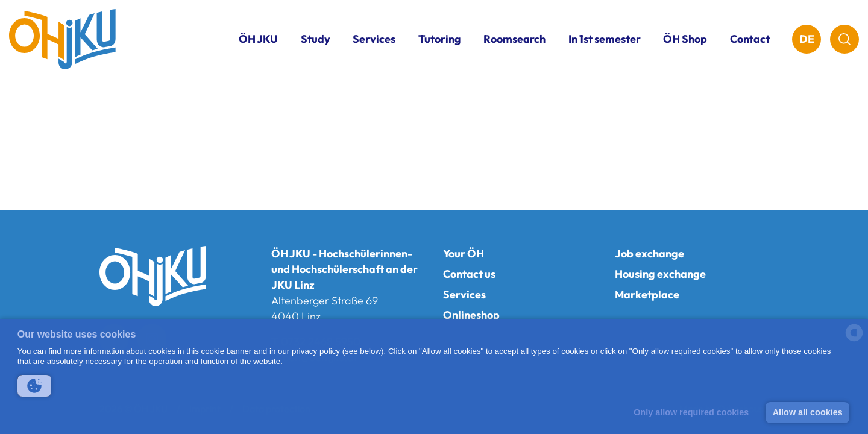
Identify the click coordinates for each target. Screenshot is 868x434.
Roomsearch (514, 39)
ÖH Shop (685, 39)
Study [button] (316, 39)
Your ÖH (464, 253)
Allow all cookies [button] (808, 412)
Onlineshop (471, 315)
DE (807, 39)
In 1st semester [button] (605, 39)
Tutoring (440, 39)
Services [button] (374, 39)
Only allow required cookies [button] (691, 412)
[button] (34, 386)
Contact (750, 39)
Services (464, 294)
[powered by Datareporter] (854, 340)
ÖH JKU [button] (258, 39)
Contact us (469, 274)
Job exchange (649, 253)
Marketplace (647, 294)
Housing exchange (660, 274)
